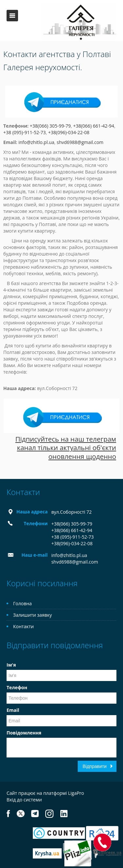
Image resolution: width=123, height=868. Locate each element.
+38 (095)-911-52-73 (24, 132)
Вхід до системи (24, 800)
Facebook (8, 814)
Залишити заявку (32, 615)
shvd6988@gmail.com (80, 142)
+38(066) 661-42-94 (94, 126)
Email (13, 710)
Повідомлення (24, 733)
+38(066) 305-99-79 (50, 126)
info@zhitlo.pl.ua (36, 142)
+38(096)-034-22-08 (69, 132)
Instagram (49, 814)
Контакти (23, 626)
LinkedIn (64, 814)
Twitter (21, 814)
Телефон (17, 687)
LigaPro (76, 793)
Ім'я (11, 665)
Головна (22, 603)
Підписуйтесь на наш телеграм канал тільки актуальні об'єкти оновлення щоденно (66, 448)
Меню (12, 16)
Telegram (35, 814)
